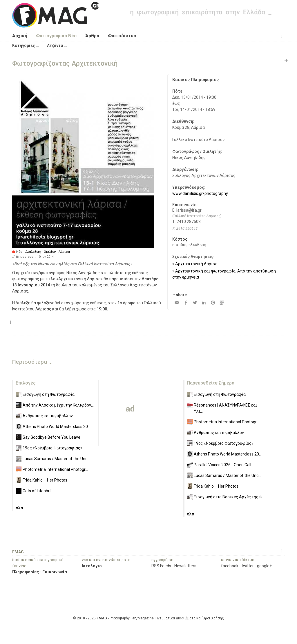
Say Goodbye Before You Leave (51, 437)
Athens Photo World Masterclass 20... (57, 427)
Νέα (19, 252)
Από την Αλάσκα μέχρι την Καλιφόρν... (58, 405)
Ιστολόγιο (92, 566)
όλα (191, 514)
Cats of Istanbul (37, 491)
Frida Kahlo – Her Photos (45, 480)
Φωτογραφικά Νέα (56, 36)
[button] (26, 45)
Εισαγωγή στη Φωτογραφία (49, 394)
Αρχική (20, 36)
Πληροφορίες (26, 572)
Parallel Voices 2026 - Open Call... (224, 465)
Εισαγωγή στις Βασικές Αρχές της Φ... (229, 497)
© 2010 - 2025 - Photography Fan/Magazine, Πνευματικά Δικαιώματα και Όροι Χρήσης (148, 618)
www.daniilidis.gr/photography (200, 193)
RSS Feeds (161, 566)
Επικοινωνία (55, 572)
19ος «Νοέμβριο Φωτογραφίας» (52, 448)
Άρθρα (92, 36)
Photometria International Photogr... (55, 469)
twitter (248, 566)
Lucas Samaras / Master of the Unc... (56, 459)
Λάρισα (64, 252)
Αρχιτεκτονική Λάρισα (196, 264)
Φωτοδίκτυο (122, 36)
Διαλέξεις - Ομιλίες (41, 252)
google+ (264, 566)
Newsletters (185, 566)
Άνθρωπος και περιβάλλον (48, 416)
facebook (230, 566)
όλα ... (22, 508)
